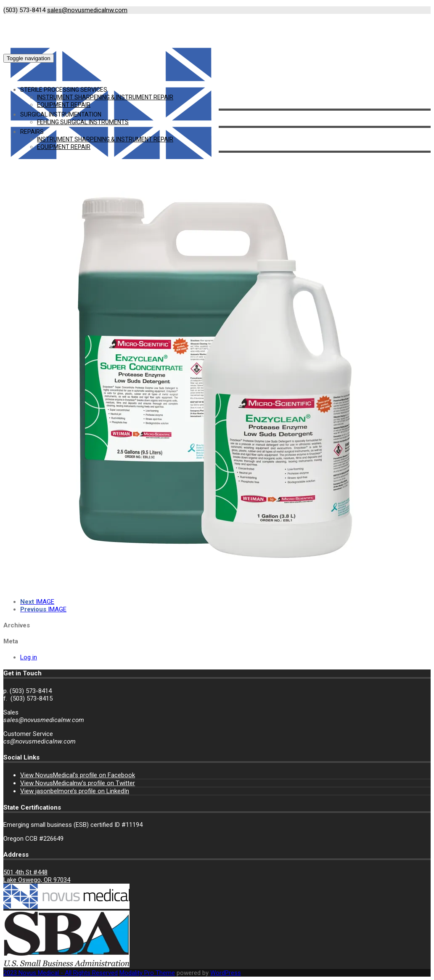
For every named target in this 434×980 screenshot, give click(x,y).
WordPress (226, 973)
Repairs (32, 132)
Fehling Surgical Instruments (83, 122)
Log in (29, 657)
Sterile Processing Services (64, 90)
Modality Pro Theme (147, 973)
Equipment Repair (64, 105)
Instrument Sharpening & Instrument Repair (105, 97)
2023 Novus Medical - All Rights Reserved (61, 973)
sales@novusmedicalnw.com (87, 10)
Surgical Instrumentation (61, 114)
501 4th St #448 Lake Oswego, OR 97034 (37, 876)
